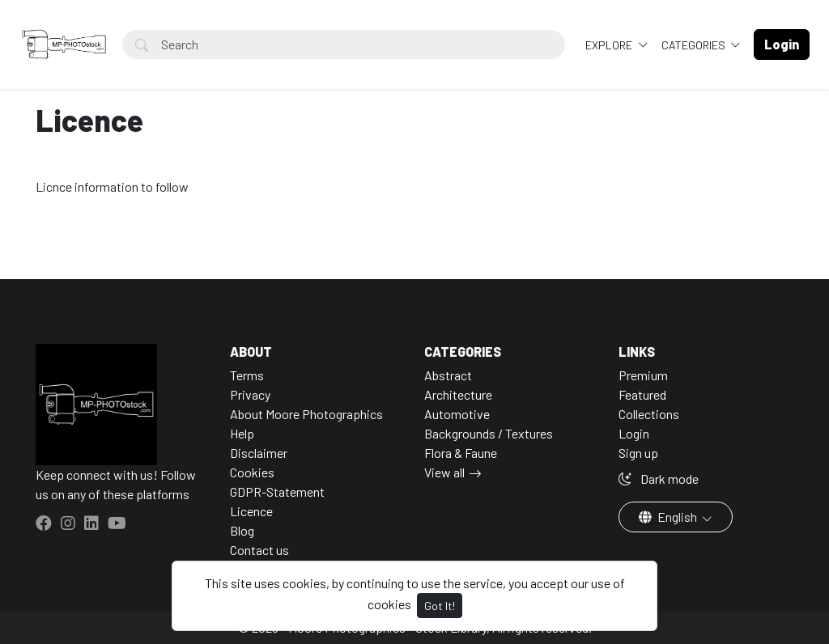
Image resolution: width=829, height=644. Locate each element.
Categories (695, 45)
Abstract (448, 375)
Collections (649, 414)
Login (634, 433)
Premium (643, 375)
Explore (610, 45)
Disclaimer (259, 453)
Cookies (252, 472)
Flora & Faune (461, 453)
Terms (247, 375)
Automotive (457, 414)
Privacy (250, 394)
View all (444, 472)
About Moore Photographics (306, 414)
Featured (642, 394)
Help (242, 433)
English (669, 517)
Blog (242, 530)
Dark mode (659, 479)
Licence (251, 511)
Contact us (259, 550)
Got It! (440, 606)
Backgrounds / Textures (489, 433)
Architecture (458, 394)
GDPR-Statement (277, 491)
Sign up (638, 453)
